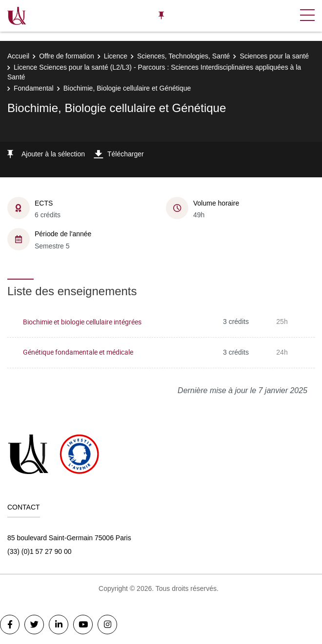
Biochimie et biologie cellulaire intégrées (82, 322)
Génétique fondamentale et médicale (78, 352)
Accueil (18, 56)
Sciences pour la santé (274, 56)
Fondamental (34, 88)
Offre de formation (67, 56)
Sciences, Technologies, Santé (183, 56)
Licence (116, 56)
